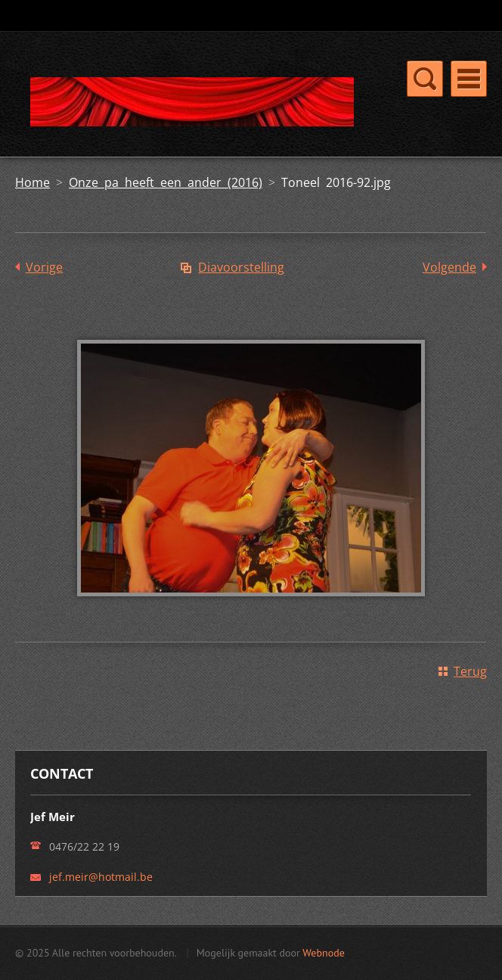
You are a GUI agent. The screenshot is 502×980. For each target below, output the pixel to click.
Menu (469, 79)
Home (33, 182)
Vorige (44, 267)
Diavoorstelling (241, 267)
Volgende (449, 267)
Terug (470, 671)
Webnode (323, 953)
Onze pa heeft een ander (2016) (166, 182)
